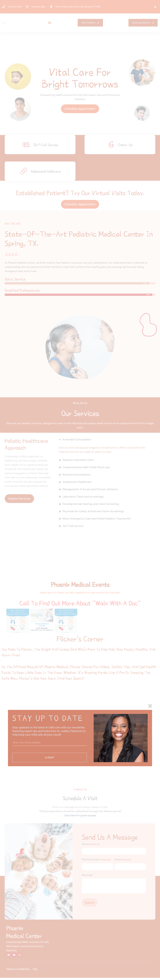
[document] (80, 490)
